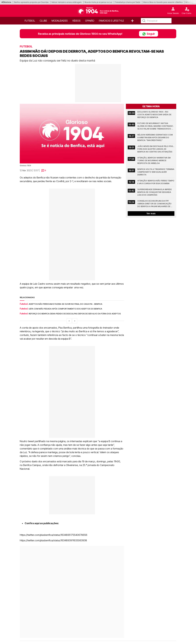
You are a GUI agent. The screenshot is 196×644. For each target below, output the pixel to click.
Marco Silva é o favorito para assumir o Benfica (163, 2)
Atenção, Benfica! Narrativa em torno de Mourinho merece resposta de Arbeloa (154, 160)
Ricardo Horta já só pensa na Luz (98, 2)
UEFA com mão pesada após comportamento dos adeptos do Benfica (65, 309)
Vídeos (76, 21)
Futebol (30, 21)
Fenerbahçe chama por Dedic (128, 2)
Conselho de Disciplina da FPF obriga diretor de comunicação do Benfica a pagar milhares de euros (155, 204)
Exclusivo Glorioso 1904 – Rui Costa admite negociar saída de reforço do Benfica (155, 115)
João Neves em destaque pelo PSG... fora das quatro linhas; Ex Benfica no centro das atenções (156, 149)
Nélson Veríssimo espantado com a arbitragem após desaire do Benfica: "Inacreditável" (155, 138)
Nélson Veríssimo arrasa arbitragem (67, 2)
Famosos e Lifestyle (111, 21)
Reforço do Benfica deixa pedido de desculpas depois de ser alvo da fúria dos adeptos (75, 314)
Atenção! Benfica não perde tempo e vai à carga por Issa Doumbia (156, 182)
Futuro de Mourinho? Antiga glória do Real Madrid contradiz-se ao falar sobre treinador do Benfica (155, 126)
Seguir (149, 34)
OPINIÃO (90, 21)
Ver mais (151, 213)
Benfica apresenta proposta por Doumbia (31, 2)
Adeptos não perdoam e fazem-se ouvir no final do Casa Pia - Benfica (65, 304)
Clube (43, 21)
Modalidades (60, 21)
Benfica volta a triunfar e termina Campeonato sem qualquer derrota (156, 172)
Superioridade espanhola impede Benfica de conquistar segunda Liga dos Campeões (155, 192)
